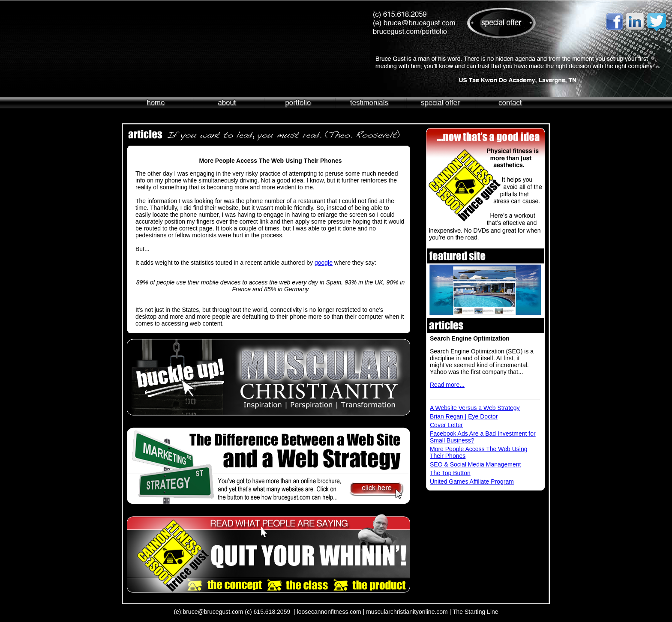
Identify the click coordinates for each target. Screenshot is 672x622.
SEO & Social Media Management (475, 464)
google (324, 263)
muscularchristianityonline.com (407, 612)
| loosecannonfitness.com (327, 612)
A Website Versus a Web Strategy (475, 408)
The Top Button (450, 473)
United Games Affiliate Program (472, 481)
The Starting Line (475, 612)
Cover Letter (446, 425)
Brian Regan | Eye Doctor (464, 416)
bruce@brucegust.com (213, 612)
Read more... (447, 385)
